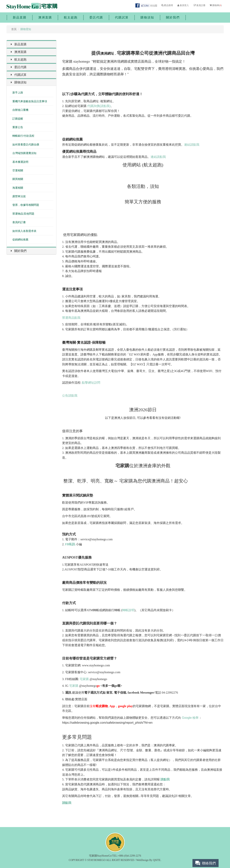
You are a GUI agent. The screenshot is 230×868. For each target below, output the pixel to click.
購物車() (215, 5)
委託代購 (96, 17)
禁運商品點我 (71, 318)
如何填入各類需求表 (24, 231)
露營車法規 (19, 196)
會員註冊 (199, 5)
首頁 (14, 29)
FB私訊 (70, 544)
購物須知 (147, 17)
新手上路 (18, 93)
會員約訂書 (19, 222)
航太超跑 (71, 17)
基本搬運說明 (20, 162)
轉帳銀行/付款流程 (23, 136)
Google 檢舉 (190, 718)
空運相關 (18, 170)
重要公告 (18, 127)
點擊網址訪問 (91, 383)
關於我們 (173, 17)
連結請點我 (192, 145)
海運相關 (18, 188)
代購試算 (122, 17)
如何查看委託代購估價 (26, 145)
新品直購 (20, 17)
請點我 (165, 779)
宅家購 (84, 679)
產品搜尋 (167, 5)
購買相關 (18, 179)
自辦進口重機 (20, 110)
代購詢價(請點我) (99, 106)
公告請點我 (70, 396)
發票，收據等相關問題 (26, 205)
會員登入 (183, 5)
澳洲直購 (45, 17)
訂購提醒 (18, 119)
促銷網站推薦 (20, 240)
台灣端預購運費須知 (24, 153)
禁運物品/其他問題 (23, 214)
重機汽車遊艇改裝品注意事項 (30, 101)
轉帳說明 (128, 610)
